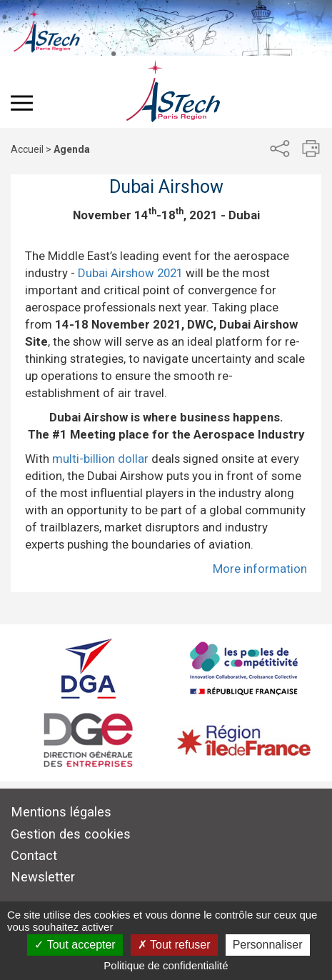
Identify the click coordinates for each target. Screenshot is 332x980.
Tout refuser (174, 945)
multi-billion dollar (100, 459)
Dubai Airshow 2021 (130, 273)
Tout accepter (75, 945)
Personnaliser (268, 945)
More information (260, 569)
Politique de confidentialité (166, 965)
